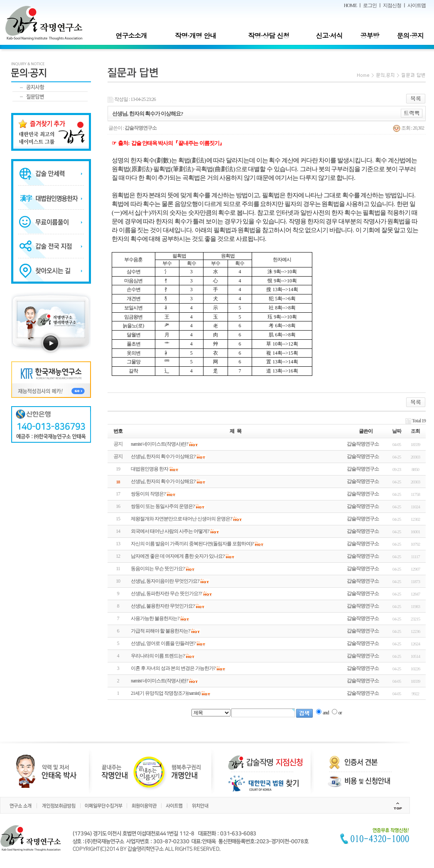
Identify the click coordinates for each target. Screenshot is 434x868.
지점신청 (392, 5)
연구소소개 (131, 36)
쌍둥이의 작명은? (148, 494)
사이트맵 (417, 5)
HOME (350, 5)
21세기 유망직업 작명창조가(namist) (166, 693)
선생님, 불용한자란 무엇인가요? (163, 606)
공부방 (370, 36)
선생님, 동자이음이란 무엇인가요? (165, 581)
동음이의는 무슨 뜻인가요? (158, 569)
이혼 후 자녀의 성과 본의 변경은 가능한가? (173, 668)
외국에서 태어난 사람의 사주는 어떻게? (170, 531)
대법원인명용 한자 (150, 469)
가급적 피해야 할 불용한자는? (160, 631)
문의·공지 (410, 36)
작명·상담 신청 (269, 36)
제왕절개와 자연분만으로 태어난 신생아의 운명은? (181, 519)
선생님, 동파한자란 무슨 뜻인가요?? (166, 593)
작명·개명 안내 (196, 36)
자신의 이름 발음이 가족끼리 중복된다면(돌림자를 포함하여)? (192, 544)
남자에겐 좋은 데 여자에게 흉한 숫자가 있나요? (178, 556)
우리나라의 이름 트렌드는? (158, 656)
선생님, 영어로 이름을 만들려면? (163, 643)
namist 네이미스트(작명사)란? (159, 681)
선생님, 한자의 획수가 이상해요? (163, 481)
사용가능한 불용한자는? (155, 618)
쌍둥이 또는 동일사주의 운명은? (163, 506)
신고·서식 (329, 36)
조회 (415, 431)
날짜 (397, 431)
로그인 (370, 5)
